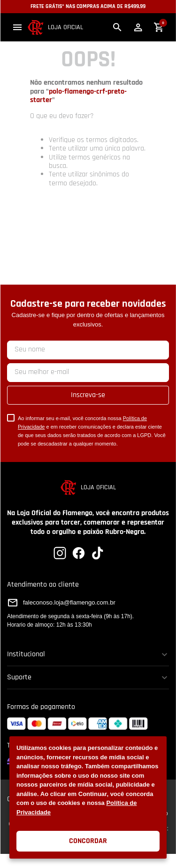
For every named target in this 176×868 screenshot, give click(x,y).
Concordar (88, 841)
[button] (17, 27)
